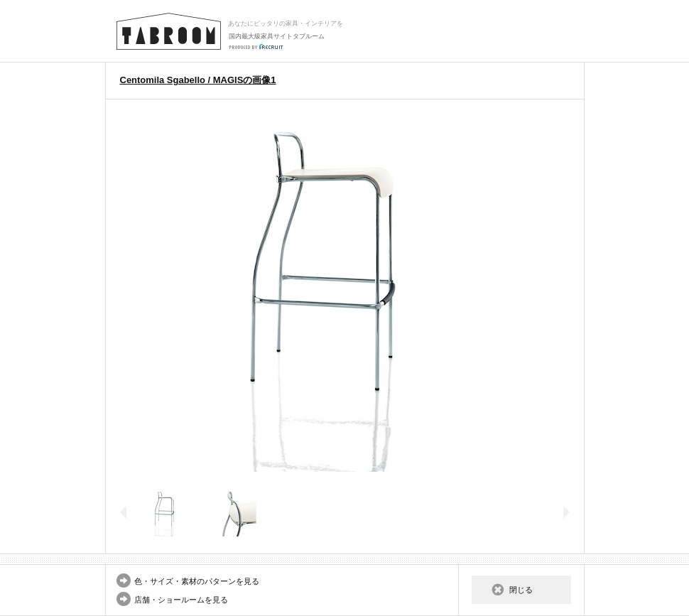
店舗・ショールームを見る (181, 600)
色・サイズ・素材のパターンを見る (197, 581)
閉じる (521, 590)
